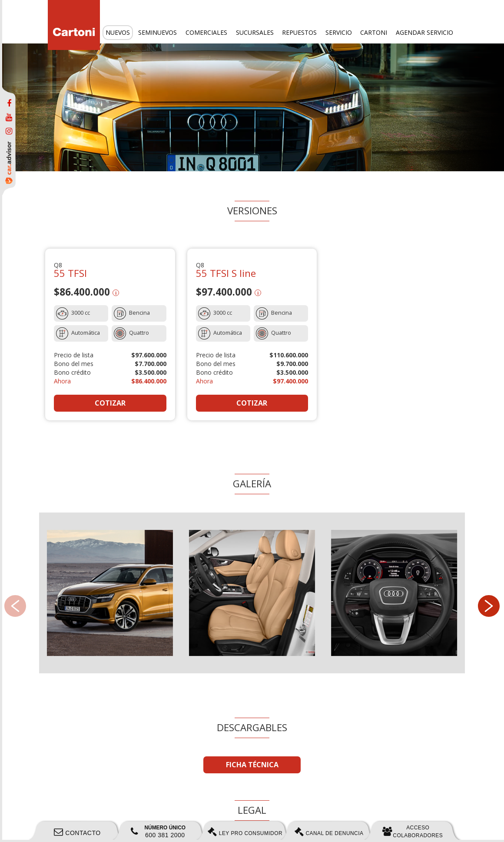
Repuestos (299, 32)
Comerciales (206, 32)
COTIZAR (110, 403)
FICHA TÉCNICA (252, 765)
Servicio (339, 32)
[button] (489, 606)
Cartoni (374, 32)
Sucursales (255, 32)
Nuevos (118, 32)
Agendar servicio (424, 32)
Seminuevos (157, 32)
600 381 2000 (158, 832)
